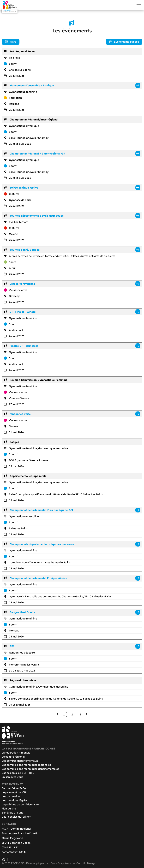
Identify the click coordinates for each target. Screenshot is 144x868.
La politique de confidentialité (20, 804)
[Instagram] (3, 860)
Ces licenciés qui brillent (16, 817)
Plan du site (9, 809)
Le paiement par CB (14, 792)
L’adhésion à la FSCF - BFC (18, 773)
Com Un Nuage (86, 863)
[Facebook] (7, 860)
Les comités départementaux (20, 761)
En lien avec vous (12, 777)
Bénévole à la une (12, 813)
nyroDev (50, 863)
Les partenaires (11, 796)
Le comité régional (13, 757)
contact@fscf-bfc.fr (14, 852)
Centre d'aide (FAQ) (14, 788)
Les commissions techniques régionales (26, 765)
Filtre (11, 42)
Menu (139, 5)
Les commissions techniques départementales (30, 769)
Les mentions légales (15, 800)
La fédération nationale (16, 753)
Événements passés (124, 42)
